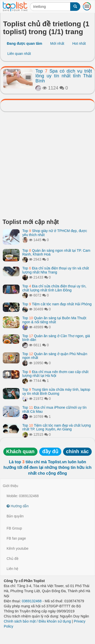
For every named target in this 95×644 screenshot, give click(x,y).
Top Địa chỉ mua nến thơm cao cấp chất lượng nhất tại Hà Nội (55, 374)
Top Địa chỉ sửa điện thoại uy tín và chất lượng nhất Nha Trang (56, 270)
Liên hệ (12, 569)
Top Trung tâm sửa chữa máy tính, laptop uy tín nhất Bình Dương (56, 391)
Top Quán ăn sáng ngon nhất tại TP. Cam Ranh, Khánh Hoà (56, 252)
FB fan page (16, 538)
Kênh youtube (17, 548)
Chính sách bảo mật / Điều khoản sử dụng (37, 621)
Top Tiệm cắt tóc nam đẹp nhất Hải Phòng (57, 304)
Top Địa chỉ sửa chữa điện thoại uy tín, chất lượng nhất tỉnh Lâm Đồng (54, 288)
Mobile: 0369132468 (23, 496)
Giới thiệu (11, 486)
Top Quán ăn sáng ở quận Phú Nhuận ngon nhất (55, 356)
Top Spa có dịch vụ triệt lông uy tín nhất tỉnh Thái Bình (64, 76)
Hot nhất (79, 43)
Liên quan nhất (19, 54)
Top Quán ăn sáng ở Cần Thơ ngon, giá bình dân (56, 338)
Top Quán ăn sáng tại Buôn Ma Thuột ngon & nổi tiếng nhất (54, 320)
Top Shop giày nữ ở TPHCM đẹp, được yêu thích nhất (55, 233)
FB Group (14, 528)
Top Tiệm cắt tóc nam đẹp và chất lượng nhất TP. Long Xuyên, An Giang (56, 427)
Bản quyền (15, 516)
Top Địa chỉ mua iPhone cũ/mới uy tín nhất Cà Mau (54, 409)
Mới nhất (57, 43)
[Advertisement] (48, 166)
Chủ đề (13, 559)
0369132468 (32, 601)
